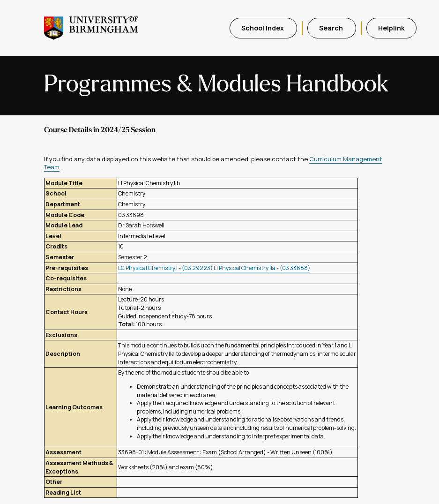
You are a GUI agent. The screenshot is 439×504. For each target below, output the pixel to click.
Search (332, 28)
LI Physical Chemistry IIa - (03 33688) (262, 268)
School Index (263, 28)
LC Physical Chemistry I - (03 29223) (166, 268)
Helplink (391, 28)
